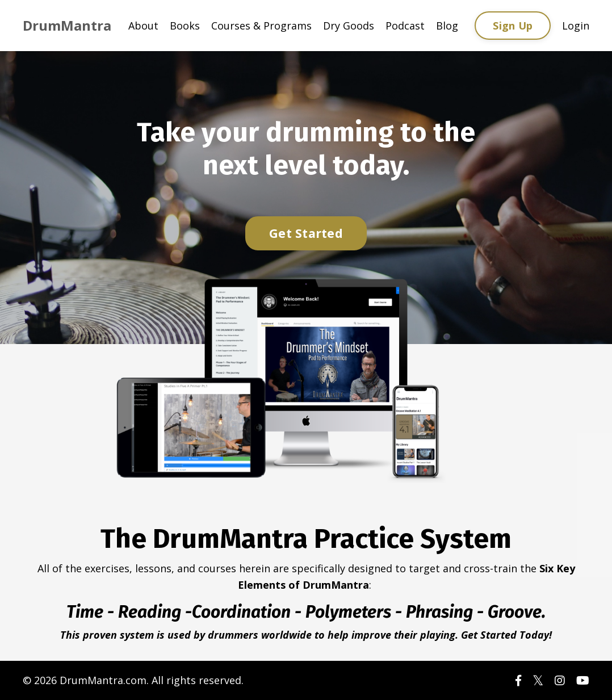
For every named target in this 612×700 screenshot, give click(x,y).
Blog (447, 26)
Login (576, 26)
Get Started (306, 233)
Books (185, 26)
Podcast (405, 26)
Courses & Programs (261, 26)
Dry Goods (349, 26)
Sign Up (513, 26)
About (143, 26)
